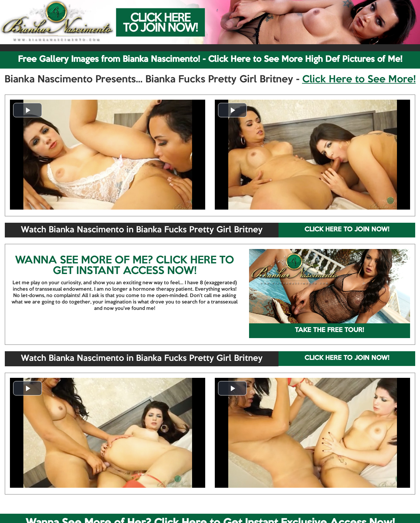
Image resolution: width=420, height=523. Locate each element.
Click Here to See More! (359, 80)
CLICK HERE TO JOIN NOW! (347, 230)
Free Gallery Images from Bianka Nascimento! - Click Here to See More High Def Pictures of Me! (210, 60)
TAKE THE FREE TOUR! (329, 330)
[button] (28, 110)
